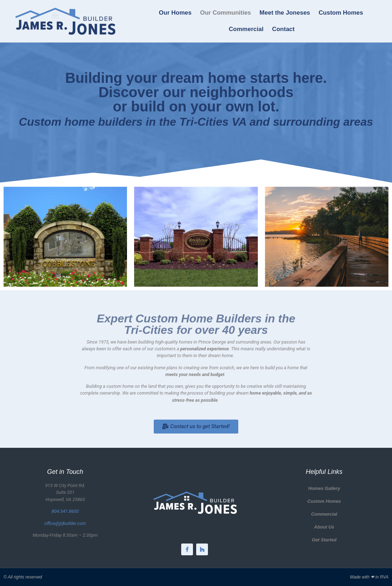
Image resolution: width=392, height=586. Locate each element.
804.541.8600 (65, 511)
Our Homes (175, 13)
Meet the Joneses (285, 13)
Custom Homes (341, 13)
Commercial (246, 29)
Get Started (324, 540)
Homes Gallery (324, 488)
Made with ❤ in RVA (369, 577)
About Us (324, 527)
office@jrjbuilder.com (65, 523)
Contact (283, 29)
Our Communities (226, 13)
